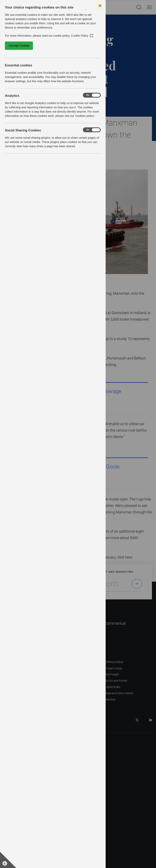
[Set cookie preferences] (8, 860)
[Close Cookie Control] (100, 6)
